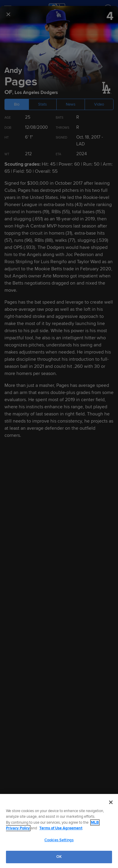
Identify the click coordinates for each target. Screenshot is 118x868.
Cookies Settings (59, 840)
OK (59, 857)
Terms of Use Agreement (61, 828)
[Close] (111, 802)
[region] (59, 831)
